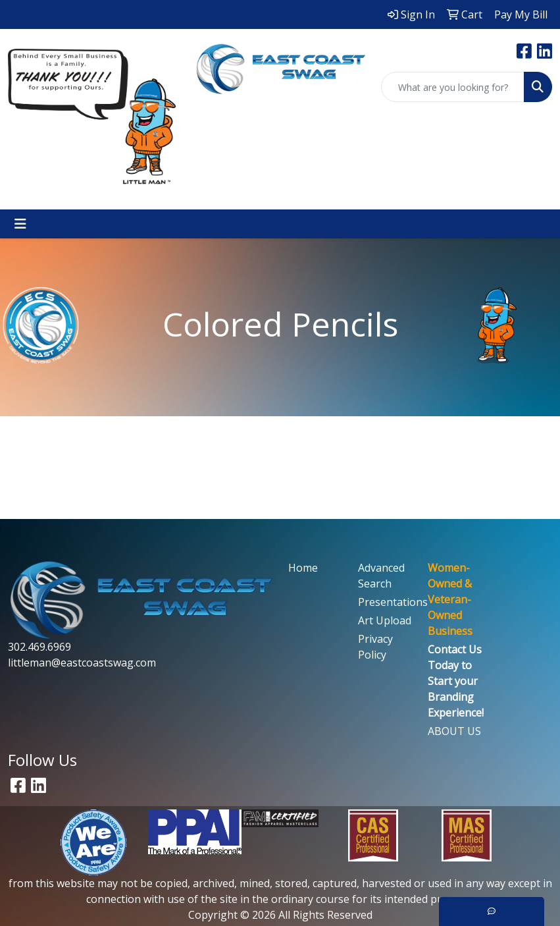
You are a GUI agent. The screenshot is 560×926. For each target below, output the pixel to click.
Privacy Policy (375, 647)
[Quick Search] (453, 87)
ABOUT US (454, 731)
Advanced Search (381, 576)
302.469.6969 (39, 647)
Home (303, 568)
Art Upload (385, 620)
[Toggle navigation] (20, 224)
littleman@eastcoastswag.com (82, 663)
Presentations (385, 602)
